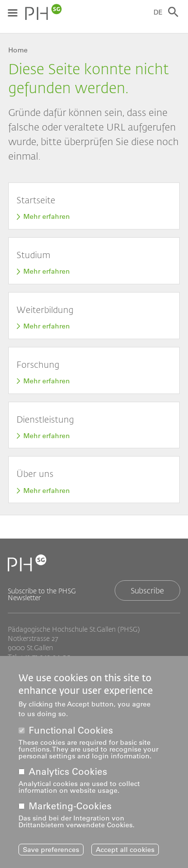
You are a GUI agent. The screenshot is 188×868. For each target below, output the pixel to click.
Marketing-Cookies (70, 813)
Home (18, 50)
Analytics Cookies (68, 778)
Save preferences (51, 856)
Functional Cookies (71, 737)
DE (158, 12)
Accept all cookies (125, 856)
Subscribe (147, 590)
